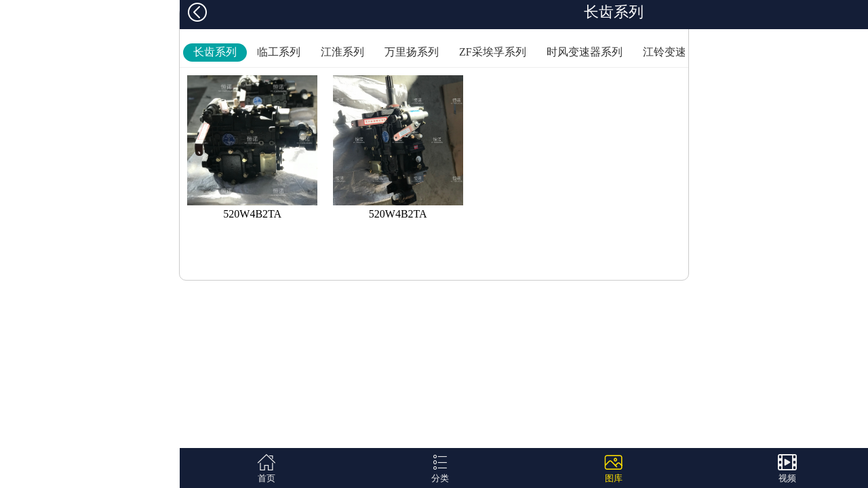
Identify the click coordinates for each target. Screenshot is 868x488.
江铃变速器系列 (681, 52)
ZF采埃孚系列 (493, 52)
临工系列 (279, 52)
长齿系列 (215, 52)
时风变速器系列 (585, 52)
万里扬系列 (412, 52)
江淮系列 (342, 52)
